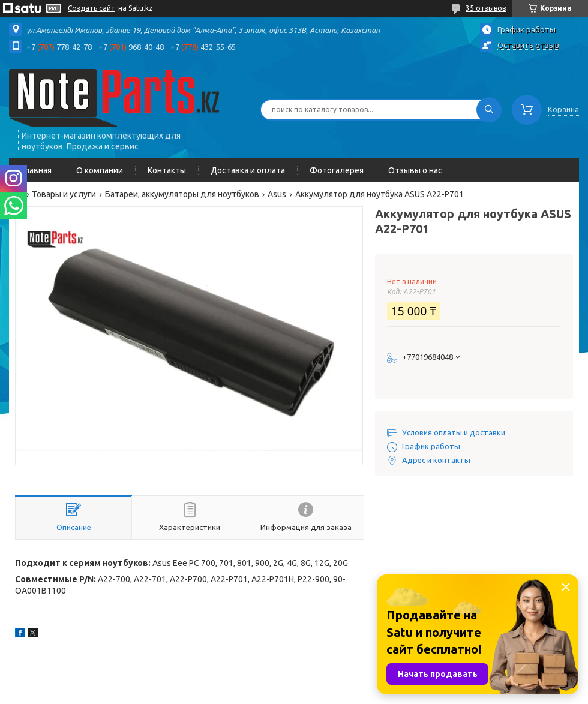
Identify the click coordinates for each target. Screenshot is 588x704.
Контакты (167, 170)
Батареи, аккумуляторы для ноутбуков (182, 194)
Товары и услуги (64, 194)
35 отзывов (486, 8)
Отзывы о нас (415, 170)
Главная (36, 170)
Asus (277, 194)
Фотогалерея (337, 170)
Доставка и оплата (248, 170)
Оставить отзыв (528, 45)
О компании (100, 170)
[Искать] (489, 110)
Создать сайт (91, 8)
